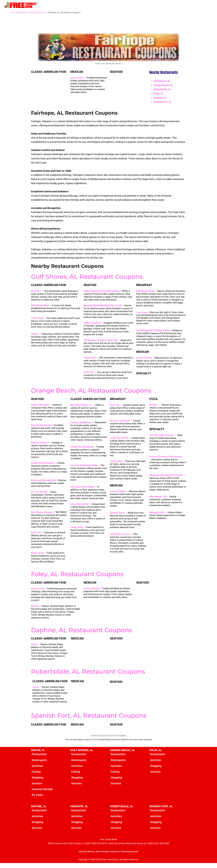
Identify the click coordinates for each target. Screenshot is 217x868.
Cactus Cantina (78, 78)
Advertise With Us (84, 857)
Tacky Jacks (37, 321)
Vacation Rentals (42, 793)
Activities (37, 769)
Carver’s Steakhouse (81, 425)
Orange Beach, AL (163, 85)
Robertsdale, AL (162, 89)
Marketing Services (132, 857)
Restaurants (39, 758)
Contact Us (116, 857)
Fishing (36, 775)
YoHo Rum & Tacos (120, 537)
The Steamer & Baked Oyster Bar (101, 343)
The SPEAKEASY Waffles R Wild (153, 333)
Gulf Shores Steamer (42, 515)
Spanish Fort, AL (163, 102)
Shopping (37, 781)
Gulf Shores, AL (162, 81)
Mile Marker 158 (158, 500)
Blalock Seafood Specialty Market (101, 294)
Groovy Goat (38, 592)
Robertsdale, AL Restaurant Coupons (88, 674)
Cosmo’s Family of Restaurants (166, 460)
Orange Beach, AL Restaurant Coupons (91, 394)
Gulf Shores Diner (40, 309)
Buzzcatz (115, 408)
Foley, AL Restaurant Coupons (77, 577)
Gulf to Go (89, 375)
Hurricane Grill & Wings (82, 490)
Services (37, 787)
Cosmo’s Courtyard (120, 424)
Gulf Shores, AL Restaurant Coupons (87, 280)
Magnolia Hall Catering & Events (166, 478)
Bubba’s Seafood (40, 446)
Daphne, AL (160, 98)
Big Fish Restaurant (41, 428)
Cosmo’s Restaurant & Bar (84, 468)
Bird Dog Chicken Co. (82, 408)
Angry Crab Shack (40, 408)
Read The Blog (102, 857)
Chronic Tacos (117, 516)
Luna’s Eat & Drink (80, 507)
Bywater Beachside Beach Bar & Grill (103, 309)
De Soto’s (36, 294)
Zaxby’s (35, 337)
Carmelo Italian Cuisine (161, 438)
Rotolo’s (154, 408)
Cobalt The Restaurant (43, 466)
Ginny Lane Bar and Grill (43, 483)
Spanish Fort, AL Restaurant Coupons (89, 719)
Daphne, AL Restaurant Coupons (81, 633)
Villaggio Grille (157, 515)
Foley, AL (159, 93)
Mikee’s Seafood (92, 326)
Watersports (39, 764)
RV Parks (37, 799)
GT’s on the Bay (39, 495)
